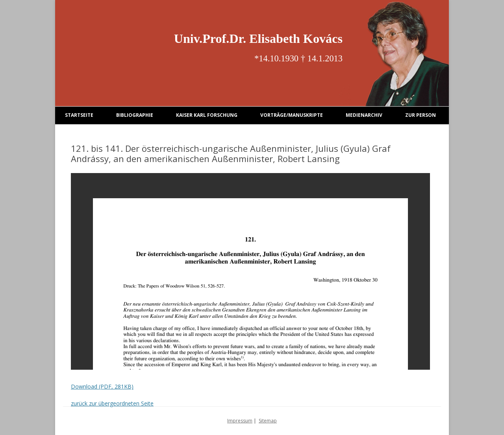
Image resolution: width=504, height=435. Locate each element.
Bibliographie (135, 115)
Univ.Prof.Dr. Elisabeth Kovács (258, 39)
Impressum (240, 421)
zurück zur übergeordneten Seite (112, 403)
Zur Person (421, 115)
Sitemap (268, 421)
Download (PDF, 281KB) (102, 386)
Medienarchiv (364, 115)
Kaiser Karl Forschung (207, 115)
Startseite (79, 115)
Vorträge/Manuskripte (292, 115)
